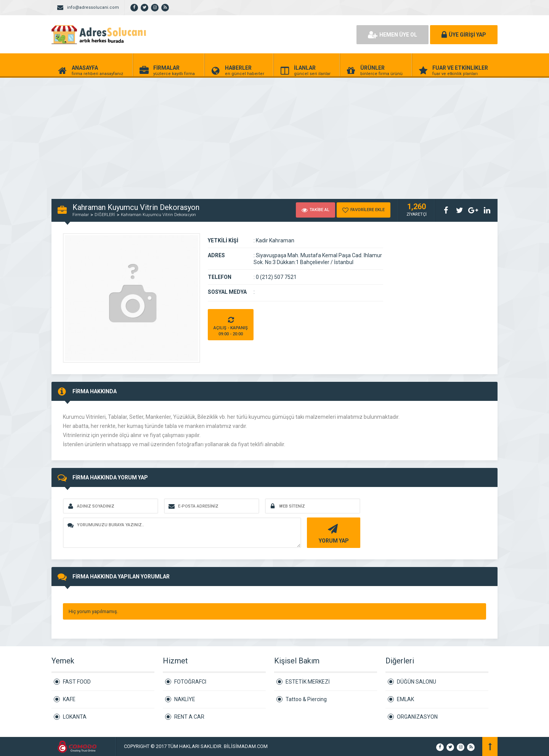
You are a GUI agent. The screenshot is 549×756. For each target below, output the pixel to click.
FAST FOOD (77, 682)
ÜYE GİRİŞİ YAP (464, 35)
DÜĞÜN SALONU (417, 682)
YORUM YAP (333, 533)
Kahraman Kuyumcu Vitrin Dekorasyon (158, 215)
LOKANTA (75, 717)
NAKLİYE (185, 699)
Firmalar (81, 215)
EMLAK (405, 699)
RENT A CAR (189, 717)
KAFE (69, 699)
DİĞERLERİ (105, 215)
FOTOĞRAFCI (190, 682)
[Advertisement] (229, 134)
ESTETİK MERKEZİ (308, 682)
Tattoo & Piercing (306, 699)
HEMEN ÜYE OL (392, 35)
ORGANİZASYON (417, 717)
